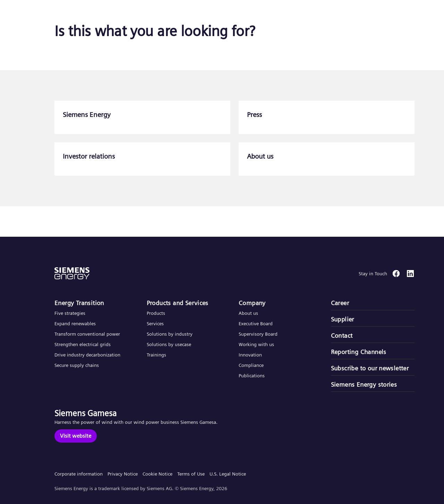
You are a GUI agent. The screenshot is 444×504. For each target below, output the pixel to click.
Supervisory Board (258, 334)
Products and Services (178, 303)
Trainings (156, 355)
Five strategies (70, 313)
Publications (252, 376)
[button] (57, 13)
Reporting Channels (359, 352)
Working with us (256, 344)
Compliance (251, 365)
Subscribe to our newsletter (370, 368)
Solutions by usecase (169, 344)
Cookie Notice (157, 474)
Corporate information (79, 474)
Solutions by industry (170, 334)
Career (340, 303)
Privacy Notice (123, 474)
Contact (342, 335)
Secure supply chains (77, 365)
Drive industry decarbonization (87, 355)
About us (248, 313)
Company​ (252, 303)
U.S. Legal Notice (228, 474)
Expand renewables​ (75, 324)
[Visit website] (76, 436)
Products (156, 313)
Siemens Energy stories (364, 384)
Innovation (251, 355)
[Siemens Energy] (142, 117)
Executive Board (256, 324)
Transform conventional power (87, 334)
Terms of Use (191, 474)
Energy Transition (79, 303)
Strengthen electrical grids (83, 344)
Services (155, 324)
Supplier (343, 319)
